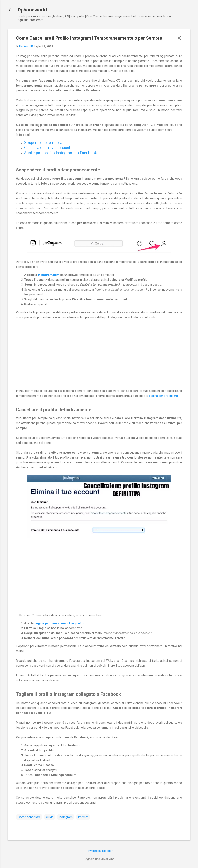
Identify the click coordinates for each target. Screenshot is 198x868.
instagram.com (49, 275)
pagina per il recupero (163, 396)
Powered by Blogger (99, 851)
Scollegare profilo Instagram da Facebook (61, 153)
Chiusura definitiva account (47, 148)
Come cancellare (29, 817)
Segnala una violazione (99, 859)
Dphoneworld (32, 10)
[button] (180, 38)
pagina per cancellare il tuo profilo (59, 623)
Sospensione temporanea (46, 143)
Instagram (66, 817)
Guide (50, 817)
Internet (83, 817)
